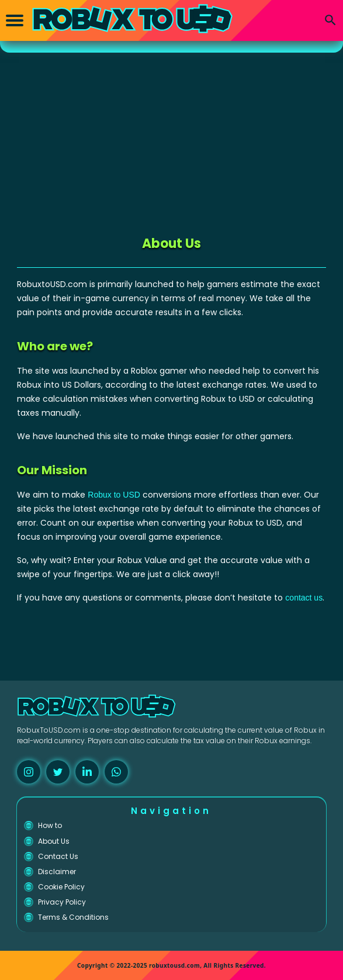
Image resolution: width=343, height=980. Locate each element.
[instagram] (29, 772)
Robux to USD (114, 495)
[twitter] (58, 772)
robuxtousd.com (174, 965)
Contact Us (58, 856)
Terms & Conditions (73, 917)
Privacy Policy (62, 902)
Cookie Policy (61, 887)
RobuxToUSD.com (49, 730)
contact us (304, 598)
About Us (54, 841)
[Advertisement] (171, 140)
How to (50, 825)
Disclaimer (57, 872)
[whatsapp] (116, 772)
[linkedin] (87, 772)
